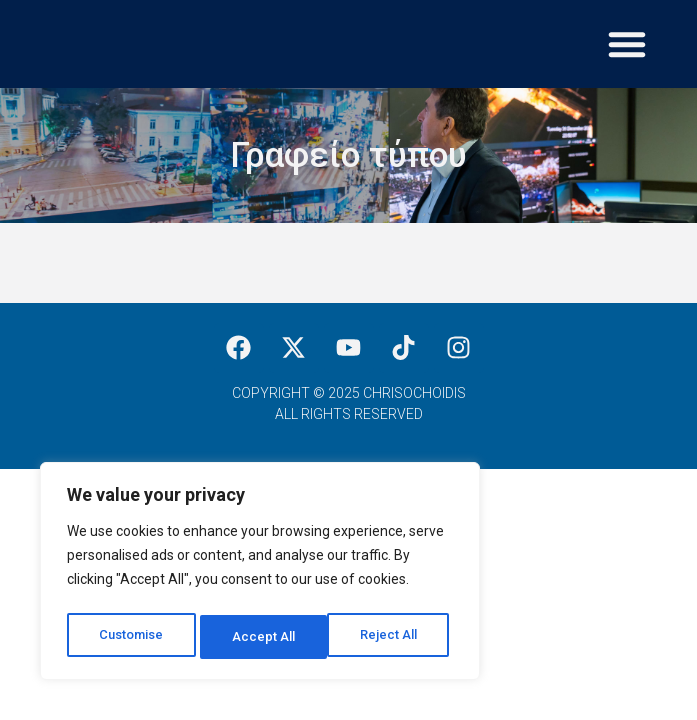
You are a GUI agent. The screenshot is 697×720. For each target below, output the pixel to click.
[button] (627, 44)
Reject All (263, 637)
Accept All (391, 637)
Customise (131, 637)
